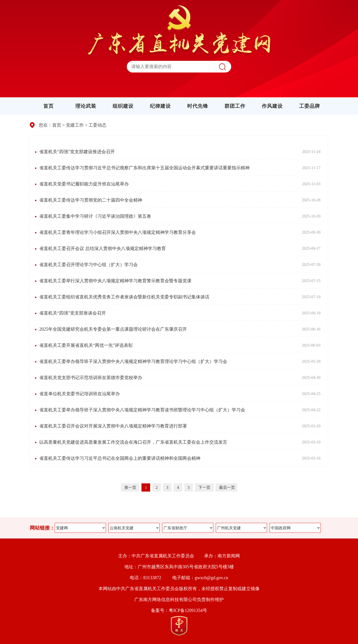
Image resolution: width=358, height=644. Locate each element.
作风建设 (272, 106)
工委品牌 (310, 106)
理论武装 (86, 106)
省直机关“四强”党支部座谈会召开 (73, 313)
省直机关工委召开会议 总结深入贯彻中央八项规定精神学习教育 (103, 249)
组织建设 (123, 106)
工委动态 (97, 125)
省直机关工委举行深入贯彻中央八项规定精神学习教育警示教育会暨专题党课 (115, 281)
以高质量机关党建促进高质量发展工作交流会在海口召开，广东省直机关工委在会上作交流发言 (133, 442)
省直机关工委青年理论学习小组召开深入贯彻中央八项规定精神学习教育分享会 (118, 232)
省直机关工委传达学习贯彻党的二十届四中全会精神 (91, 200)
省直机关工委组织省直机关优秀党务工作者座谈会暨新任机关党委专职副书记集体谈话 (124, 297)
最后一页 (227, 487)
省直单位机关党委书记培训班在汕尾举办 (80, 394)
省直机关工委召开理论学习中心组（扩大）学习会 (89, 265)
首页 (48, 106)
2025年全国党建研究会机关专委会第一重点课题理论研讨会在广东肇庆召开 (113, 329)
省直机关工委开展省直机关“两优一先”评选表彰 (86, 345)
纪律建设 (160, 106)
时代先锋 (198, 106)
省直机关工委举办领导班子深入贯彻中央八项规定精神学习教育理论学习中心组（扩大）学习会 (133, 361)
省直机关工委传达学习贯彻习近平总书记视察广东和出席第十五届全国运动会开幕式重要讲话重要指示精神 (144, 168)
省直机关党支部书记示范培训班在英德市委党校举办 (91, 378)
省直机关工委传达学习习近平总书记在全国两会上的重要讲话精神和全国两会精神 (120, 458)
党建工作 (75, 125)
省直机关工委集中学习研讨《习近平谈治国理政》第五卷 (95, 216)
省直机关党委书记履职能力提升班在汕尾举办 (84, 184)
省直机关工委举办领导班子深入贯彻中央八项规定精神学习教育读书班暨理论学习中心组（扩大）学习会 (142, 410)
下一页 (205, 487)
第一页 (131, 487)
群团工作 (235, 106)
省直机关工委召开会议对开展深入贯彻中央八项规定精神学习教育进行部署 (113, 426)
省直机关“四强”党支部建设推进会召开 (77, 152)
